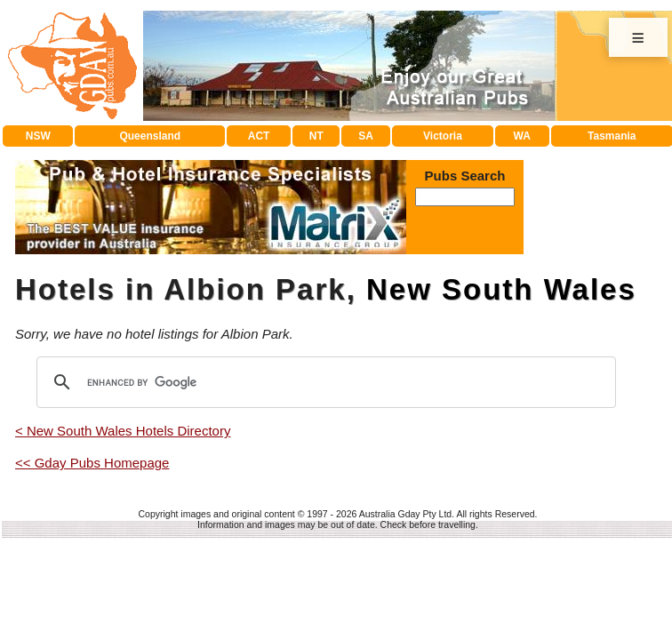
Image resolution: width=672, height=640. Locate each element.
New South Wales (501, 289)
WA (522, 136)
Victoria (443, 136)
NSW (38, 136)
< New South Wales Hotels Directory (123, 431)
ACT (259, 136)
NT (316, 136)
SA (366, 136)
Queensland (150, 136)
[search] (324, 382)
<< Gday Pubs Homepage (92, 463)
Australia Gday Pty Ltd (405, 514)
